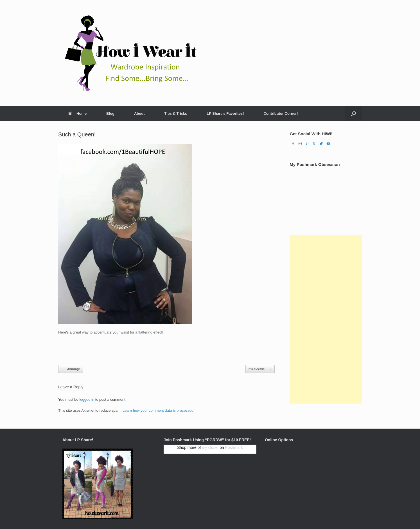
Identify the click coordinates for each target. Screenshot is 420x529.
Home (77, 113)
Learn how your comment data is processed (158, 410)
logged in (87, 399)
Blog (110, 113)
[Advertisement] (326, 319)
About (139, 113)
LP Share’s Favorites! (225, 113)
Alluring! (71, 369)
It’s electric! (260, 369)
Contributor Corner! (281, 113)
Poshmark (234, 447)
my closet (210, 447)
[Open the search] (354, 113)
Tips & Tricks (176, 113)
